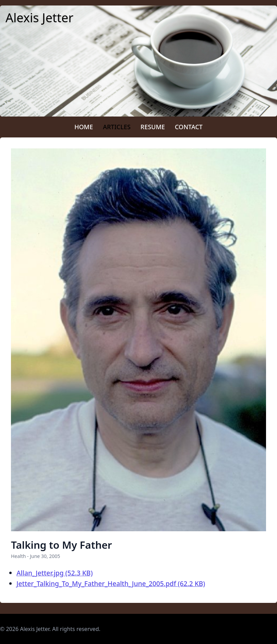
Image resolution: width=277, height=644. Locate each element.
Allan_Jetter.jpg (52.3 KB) (55, 573)
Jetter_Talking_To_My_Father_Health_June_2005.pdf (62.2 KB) (111, 584)
